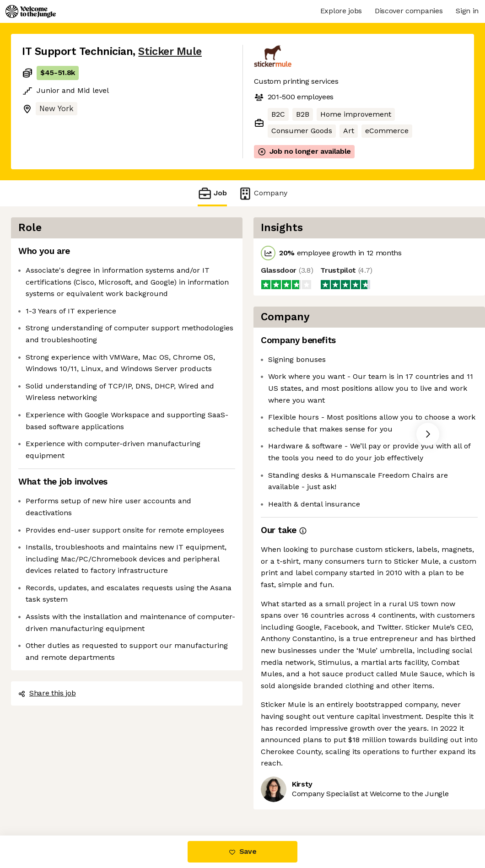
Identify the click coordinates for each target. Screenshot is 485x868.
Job (212, 193)
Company (263, 193)
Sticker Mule (170, 51)
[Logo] (31, 11)
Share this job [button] (47, 693)
